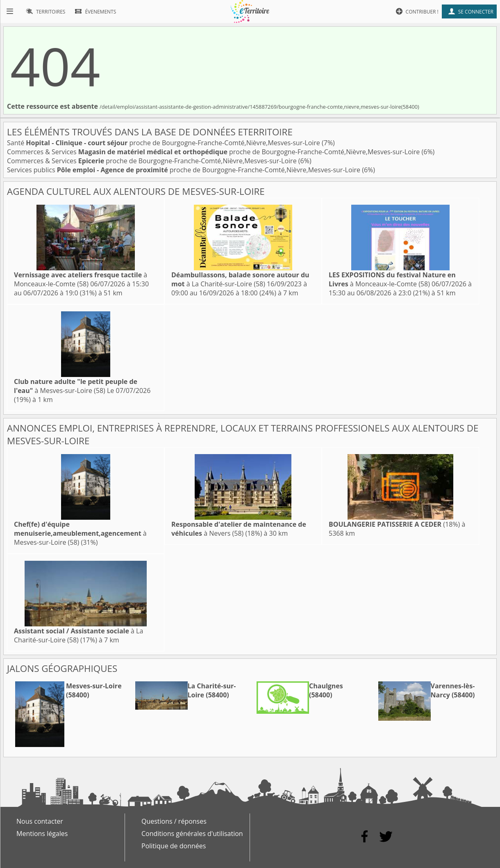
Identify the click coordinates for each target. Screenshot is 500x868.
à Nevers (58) (239, 529)
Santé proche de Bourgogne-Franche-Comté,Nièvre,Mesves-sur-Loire (164, 143)
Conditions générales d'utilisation (192, 834)
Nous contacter (40, 821)
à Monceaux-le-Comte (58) (81, 279)
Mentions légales (42, 834)
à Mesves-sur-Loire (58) (76, 386)
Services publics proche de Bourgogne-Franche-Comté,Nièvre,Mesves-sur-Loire (184, 170)
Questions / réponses (174, 821)
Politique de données (174, 846)
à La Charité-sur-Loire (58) (240, 279)
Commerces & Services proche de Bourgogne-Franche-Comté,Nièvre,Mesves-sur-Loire (214, 152)
